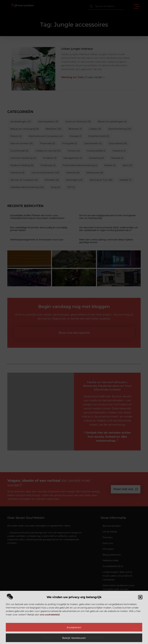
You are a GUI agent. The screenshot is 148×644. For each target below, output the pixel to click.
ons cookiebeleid (50, 615)
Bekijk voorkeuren (74, 638)
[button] (140, 597)
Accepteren (74, 627)
